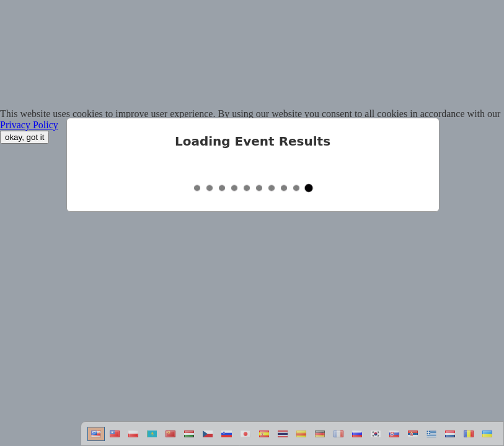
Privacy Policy (29, 125)
